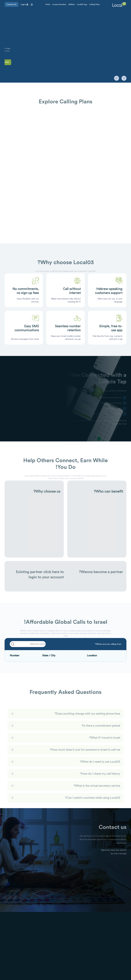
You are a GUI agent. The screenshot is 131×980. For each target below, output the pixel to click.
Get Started (119, 62)
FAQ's (48, 4)
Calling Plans (94, 4)
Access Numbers (59, 4)
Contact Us (12, 4)
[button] (32, 4)
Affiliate (71, 4)
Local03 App (82, 4)
